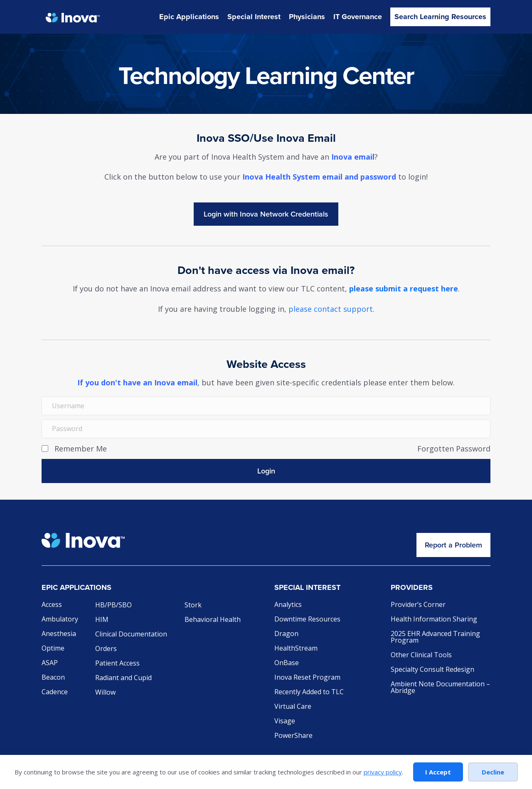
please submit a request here (404, 288)
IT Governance (358, 17)
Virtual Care (293, 707)
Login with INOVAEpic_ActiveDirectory (266, 214)
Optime (53, 649)
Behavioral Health (213, 620)
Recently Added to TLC (309, 692)
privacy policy (383, 772)
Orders (106, 649)
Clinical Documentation (131, 635)
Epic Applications (189, 17)
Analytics (288, 605)
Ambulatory (60, 620)
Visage (285, 721)
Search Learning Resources (440, 17)
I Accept (438, 772)
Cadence (55, 692)
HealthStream (296, 649)
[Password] (266, 429)
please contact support (331, 309)
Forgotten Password (454, 449)
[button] (266, 471)
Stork (193, 605)
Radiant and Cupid (123, 678)
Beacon (53, 678)
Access (52, 605)
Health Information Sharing (434, 620)
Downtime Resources (307, 620)
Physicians (307, 17)
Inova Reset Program (307, 678)
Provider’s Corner (418, 605)
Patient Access (117, 664)
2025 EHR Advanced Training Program (435, 637)
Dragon (286, 634)
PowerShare (293, 736)
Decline (493, 772)
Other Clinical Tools (421, 655)
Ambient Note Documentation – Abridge (440, 688)
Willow (105, 693)
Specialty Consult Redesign (432, 670)
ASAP (50, 663)
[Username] (266, 406)
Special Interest (254, 17)
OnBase (287, 663)
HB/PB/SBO (113, 605)
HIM (102, 620)
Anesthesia (59, 634)
